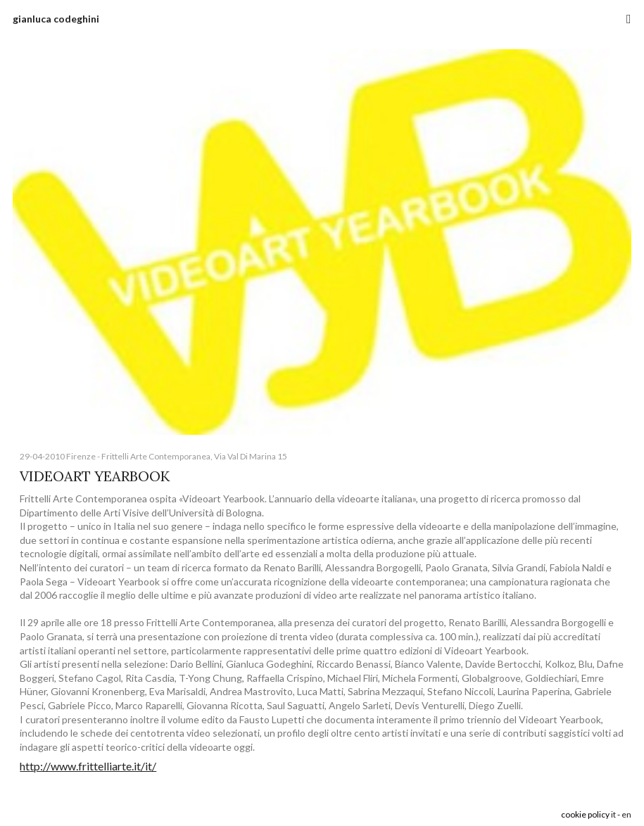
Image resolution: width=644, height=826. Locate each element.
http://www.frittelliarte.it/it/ (88, 766)
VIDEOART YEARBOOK (95, 476)
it (613, 814)
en (626, 814)
